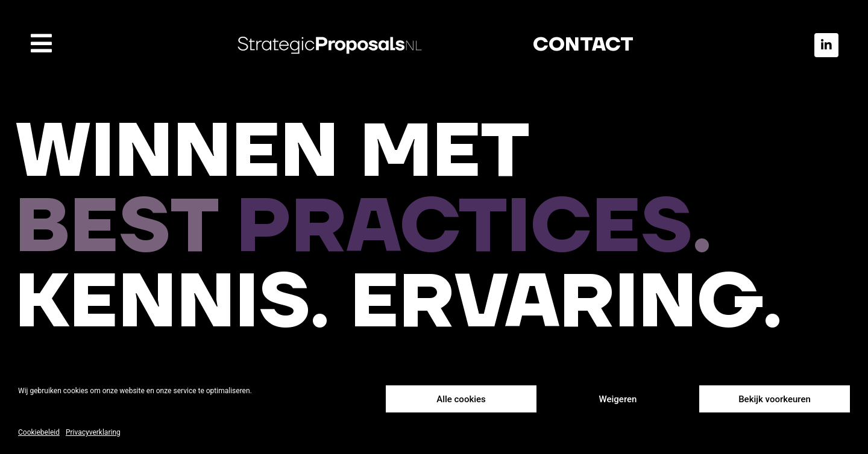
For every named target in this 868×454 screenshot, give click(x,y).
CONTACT (583, 45)
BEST (126, 228)
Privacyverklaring (93, 432)
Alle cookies (461, 399)
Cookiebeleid (39, 432)
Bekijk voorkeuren (775, 399)
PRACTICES (464, 228)
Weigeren (618, 399)
